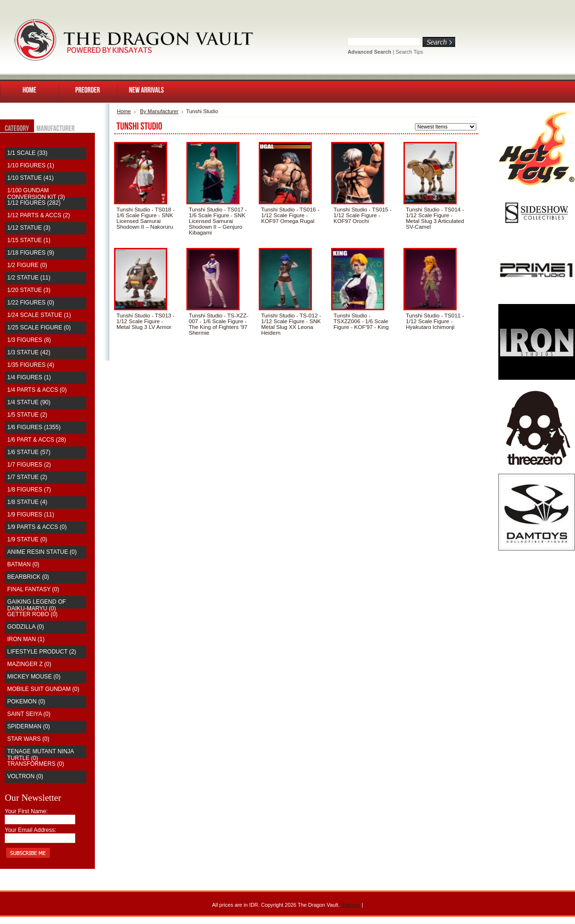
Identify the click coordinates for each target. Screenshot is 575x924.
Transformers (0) (36, 764)
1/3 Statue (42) (29, 352)
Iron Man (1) (26, 639)
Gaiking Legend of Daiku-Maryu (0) (37, 605)
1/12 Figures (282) (34, 203)
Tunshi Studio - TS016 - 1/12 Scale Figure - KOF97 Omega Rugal (290, 215)
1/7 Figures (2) (29, 465)
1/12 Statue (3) (29, 228)
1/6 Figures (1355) (34, 427)
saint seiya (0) (29, 714)
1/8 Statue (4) (27, 502)
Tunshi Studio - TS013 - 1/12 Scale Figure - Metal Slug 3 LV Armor (145, 321)
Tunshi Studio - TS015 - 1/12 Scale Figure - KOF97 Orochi (362, 215)
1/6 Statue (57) (29, 452)
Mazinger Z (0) (29, 664)
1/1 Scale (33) (27, 153)
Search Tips (409, 52)
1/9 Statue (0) (27, 539)
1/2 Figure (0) (27, 265)
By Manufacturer (159, 111)
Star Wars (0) (28, 739)
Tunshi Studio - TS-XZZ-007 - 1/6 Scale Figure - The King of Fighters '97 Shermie (218, 324)
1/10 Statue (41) (30, 178)
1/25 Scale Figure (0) (39, 327)
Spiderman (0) (29, 726)
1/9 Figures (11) (31, 515)
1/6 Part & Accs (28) (37, 440)
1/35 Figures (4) (31, 365)
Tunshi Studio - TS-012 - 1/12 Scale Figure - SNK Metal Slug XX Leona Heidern (291, 324)
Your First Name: (26, 811)
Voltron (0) (25, 776)
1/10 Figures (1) (31, 165)
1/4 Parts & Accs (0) (37, 390)
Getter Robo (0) (32, 614)
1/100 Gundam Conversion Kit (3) (36, 194)
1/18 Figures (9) (31, 253)
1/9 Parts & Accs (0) (37, 527)
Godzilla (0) (26, 627)
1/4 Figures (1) (29, 377)
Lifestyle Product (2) (42, 652)
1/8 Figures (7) (29, 490)
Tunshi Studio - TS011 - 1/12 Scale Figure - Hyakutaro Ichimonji (435, 321)
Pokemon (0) (26, 702)
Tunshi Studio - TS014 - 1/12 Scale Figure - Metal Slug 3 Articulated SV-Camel (435, 218)
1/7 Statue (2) (27, 477)
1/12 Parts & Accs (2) (39, 215)
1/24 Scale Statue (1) (39, 315)
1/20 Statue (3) (29, 290)
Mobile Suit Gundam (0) (43, 689)
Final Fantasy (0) (33, 589)
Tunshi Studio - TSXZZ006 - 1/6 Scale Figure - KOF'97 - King (361, 321)
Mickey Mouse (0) (34, 677)
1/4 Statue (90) (29, 402)
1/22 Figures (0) (31, 303)
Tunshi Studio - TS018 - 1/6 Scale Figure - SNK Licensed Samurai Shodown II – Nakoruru (145, 218)
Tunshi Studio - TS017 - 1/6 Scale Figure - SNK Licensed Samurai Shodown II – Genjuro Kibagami (218, 221)
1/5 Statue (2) (27, 415)
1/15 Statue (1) (29, 240)
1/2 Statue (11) (29, 278)
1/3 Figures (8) (29, 340)
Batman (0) (23, 564)
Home (124, 111)
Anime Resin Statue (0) (42, 552)
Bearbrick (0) (28, 577)
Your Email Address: (31, 830)
